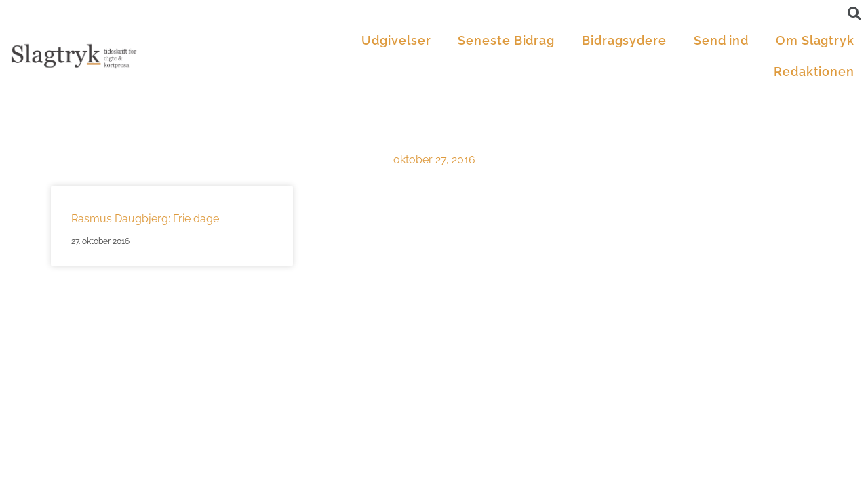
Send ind (721, 40)
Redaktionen (814, 72)
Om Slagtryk (815, 40)
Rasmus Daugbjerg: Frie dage (145, 219)
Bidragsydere (624, 40)
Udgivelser (396, 40)
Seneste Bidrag (506, 40)
